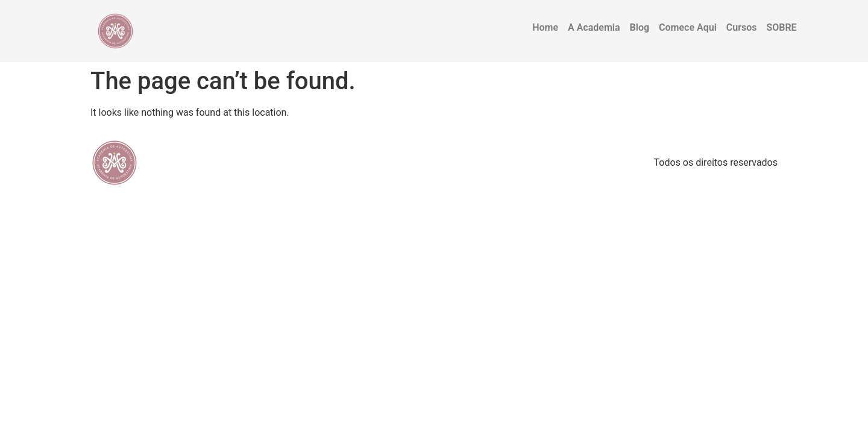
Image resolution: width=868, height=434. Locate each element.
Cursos (742, 27)
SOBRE (781, 27)
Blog (640, 27)
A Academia (594, 27)
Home (545, 27)
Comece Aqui (688, 27)
